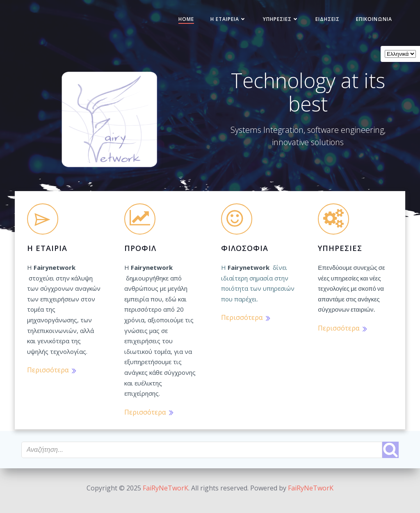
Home (181, 22)
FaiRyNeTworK (165, 488)
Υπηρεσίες (276, 22)
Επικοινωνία (369, 22)
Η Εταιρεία (223, 22)
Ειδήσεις (322, 22)
